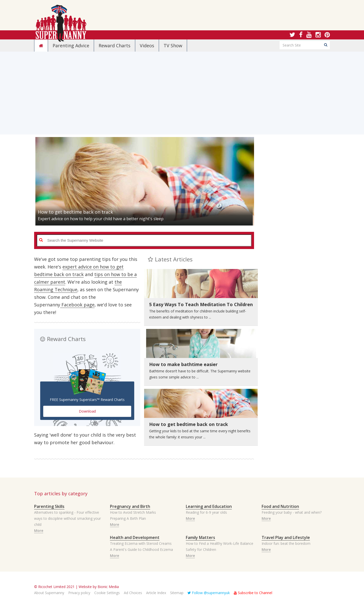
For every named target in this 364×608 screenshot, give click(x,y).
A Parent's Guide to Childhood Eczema (141, 549)
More (39, 531)
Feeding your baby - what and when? (292, 512)
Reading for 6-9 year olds (206, 512)
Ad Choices (133, 593)
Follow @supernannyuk (209, 593)
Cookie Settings (107, 593)
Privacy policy (79, 593)
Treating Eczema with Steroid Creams (141, 543)
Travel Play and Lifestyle (286, 537)
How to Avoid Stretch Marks (133, 512)
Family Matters (200, 537)
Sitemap (177, 593)
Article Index (156, 593)
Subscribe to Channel (253, 593)
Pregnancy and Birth (130, 506)
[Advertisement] (182, 99)
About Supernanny (49, 593)
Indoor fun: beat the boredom (286, 543)
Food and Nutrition (280, 506)
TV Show (173, 46)
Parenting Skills (49, 506)
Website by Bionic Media (99, 587)
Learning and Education (209, 506)
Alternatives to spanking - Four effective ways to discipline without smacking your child (67, 518)
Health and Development (135, 537)
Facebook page (77, 305)
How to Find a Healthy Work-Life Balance (220, 543)
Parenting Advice (71, 46)
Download (87, 411)
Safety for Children (201, 549)
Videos (147, 46)
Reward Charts (115, 46)
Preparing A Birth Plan (128, 518)
